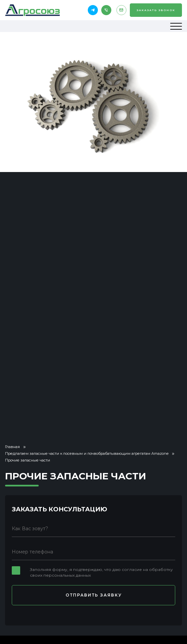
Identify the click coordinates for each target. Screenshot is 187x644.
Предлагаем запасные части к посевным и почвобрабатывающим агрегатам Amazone (87, 453)
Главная (12, 447)
